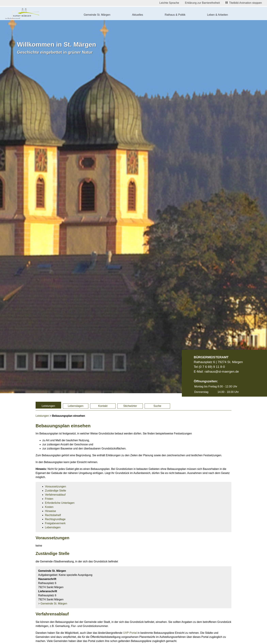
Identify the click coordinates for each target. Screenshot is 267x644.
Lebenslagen (76, 406)
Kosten (49, 507)
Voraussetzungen (56, 486)
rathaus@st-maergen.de (222, 371)
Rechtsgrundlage (55, 519)
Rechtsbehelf (53, 515)
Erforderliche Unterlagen (60, 503)
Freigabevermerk (55, 523)
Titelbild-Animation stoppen (244, 3)
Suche (157, 406)
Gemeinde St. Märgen (97, 15)
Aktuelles (138, 15)
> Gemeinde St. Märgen (53, 604)
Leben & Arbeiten (218, 15)
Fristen (49, 499)
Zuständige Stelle (56, 491)
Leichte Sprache (169, 3)
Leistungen (48, 406)
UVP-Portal (130, 633)
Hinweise (50, 511)
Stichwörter (130, 406)
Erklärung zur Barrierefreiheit (202, 3)
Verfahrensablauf (55, 495)
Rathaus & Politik (175, 15)
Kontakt (103, 406)
